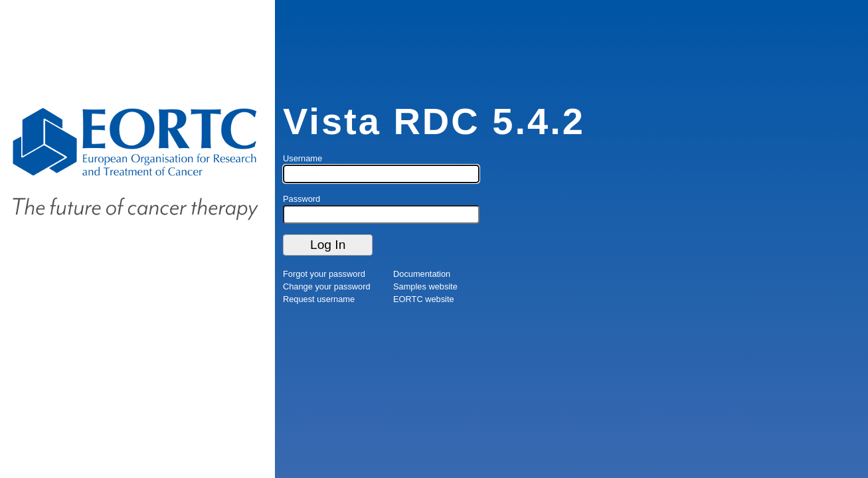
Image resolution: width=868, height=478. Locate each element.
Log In (328, 245)
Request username (319, 299)
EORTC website (424, 299)
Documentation (422, 274)
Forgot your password (324, 274)
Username (303, 158)
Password (302, 199)
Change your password (327, 286)
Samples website (425, 286)
